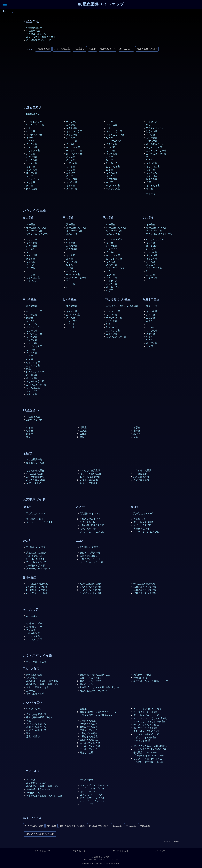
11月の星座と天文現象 (145, 590)
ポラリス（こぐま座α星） (146, 728)
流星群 (92, 49)
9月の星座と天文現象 (144, 584)
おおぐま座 (32, 163)
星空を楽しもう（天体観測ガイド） (151, 681)
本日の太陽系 (33, 636)
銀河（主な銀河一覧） (37, 730)
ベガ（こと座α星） (143, 740)
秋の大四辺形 (113, 234)
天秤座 (83, 434)
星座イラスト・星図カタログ (41, 37)
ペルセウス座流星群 (90, 470)
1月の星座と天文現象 (37, 584)
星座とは (31, 780)
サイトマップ (160, 851)
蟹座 (28, 437)
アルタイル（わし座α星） (146, 712)
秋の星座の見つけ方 (116, 228)
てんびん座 (112, 144)
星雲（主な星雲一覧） (37, 724)
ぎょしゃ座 (72, 135)
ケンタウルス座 (74, 150)
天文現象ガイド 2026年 (36, 513)
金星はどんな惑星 (89, 727)
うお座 (30, 138)
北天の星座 (72, 306)
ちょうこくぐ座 (114, 131)
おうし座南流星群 (89, 483)
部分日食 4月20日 (35, 559)
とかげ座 (111, 147)
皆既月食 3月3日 (35, 519)
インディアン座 (34, 135)
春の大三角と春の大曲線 (37, 234)
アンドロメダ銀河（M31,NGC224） (152, 746)
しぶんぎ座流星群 (35, 470)
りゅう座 (151, 169)
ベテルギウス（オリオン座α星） (150, 721)
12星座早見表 (33, 417)
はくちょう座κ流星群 (90, 474)
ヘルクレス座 (113, 189)
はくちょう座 (113, 163)
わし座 (150, 189)
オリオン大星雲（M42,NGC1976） (151, 749)
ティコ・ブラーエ (89, 804)
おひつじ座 (32, 169)
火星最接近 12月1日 (90, 559)
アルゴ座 (151, 194)
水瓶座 (137, 434)
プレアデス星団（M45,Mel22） (149, 759)
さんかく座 (72, 189)
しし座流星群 (140, 474)
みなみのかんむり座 (156, 150)
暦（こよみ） (126, 49)
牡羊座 (30, 427)
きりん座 (71, 138)
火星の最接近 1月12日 (91, 519)
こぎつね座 (72, 163)
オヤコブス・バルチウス (92, 801)
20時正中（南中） (35, 793)
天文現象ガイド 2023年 (36, 547)
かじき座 (31, 182)
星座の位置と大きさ (36, 783)
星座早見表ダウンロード (39, 40)
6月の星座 (145, 826)
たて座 (110, 128)
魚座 (136, 437)
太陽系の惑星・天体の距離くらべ (97, 715)
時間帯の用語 (140, 678)
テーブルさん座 (114, 141)
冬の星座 (151, 224)
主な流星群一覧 (34, 459)
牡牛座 (30, 431)
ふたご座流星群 (141, 477)
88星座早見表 (43, 49)
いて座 (30, 128)
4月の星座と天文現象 (37, 593)
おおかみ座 (32, 160)
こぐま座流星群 (141, 480)
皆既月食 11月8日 (89, 556)
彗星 (28, 733)
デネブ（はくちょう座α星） (148, 725)
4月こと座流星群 (35, 474)
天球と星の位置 (34, 675)
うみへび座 (32, 147)
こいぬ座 (71, 157)
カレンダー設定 (34, 639)
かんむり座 (72, 128)
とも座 (110, 157)
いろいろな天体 (34, 709)
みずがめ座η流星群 (36, 477)
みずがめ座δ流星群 (36, 480)
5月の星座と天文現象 (91, 584)
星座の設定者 (87, 780)
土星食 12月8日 (141, 528)
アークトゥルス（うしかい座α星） (151, 718)
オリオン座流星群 (89, 480)
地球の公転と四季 (35, 694)
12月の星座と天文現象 (145, 593)
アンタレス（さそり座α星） (148, 715)
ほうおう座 (152, 131)
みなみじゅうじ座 (155, 144)
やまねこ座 (152, 163)
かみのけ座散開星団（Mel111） (149, 762)
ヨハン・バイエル (89, 792)
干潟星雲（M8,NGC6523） (147, 752)
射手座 (137, 427)
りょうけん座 (153, 176)
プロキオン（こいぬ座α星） (148, 731)
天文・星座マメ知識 (147, 49)
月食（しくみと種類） (91, 681)
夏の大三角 (72, 234)
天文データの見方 (142, 675)
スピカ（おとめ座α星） (145, 737)
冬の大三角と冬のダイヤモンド (160, 234)
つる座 (110, 138)
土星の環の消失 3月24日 (92, 525)
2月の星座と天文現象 (37, 587)
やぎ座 (150, 160)
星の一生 (31, 691)
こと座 (70, 176)
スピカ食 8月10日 (142, 525)
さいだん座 (72, 182)
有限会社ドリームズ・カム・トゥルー (104, 859)
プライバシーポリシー (81, 851)
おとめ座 (31, 166)
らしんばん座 (153, 166)
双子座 (30, 434)
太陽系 (83, 709)
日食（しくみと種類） (91, 678)
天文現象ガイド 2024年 (143, 513)
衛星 (28, 721)
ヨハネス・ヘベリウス (91, 795)
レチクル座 (152, 179)
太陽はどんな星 (88, 721)
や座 (148, 157)
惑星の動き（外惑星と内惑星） (96, 675)
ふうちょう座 (113, 173)
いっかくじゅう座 (35, 125)
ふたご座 (111, 176)
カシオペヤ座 (33, 179)
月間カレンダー (34, 627)
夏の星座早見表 (74, 231)
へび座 (110, 182)
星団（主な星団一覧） (37, 727)
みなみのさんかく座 (156, 154)
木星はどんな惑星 (89, 736)
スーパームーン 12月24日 (39, 522)
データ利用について (121, 851)
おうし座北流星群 (142, 470)
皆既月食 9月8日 (88, 528)
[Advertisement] (101, 80)
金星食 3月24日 (34, 556)
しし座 (110, 122)
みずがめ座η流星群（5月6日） (40, 834)
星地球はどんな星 (89, 730)
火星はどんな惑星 (89, 733)
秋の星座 (111, 224)
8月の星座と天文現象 (91, 593)
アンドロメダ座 (34, 122)
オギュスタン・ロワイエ (92, 798)
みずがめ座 (152, 138)
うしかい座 (32, 144)
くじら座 (71, 144)
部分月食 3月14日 (89, 522)
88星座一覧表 (33, 31)
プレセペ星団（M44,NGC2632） (150, 755)
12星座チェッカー (35, 420)
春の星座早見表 (34, 231)
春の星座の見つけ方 (36, 228)
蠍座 (82, 437)
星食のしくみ (87, 684)
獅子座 (83, 427)
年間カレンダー (34, 623)
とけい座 (111, 150)
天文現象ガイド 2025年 (90, 513)
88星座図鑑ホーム (35, 27)
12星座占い (79, 49)
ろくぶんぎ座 (153, 185)
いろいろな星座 (62, 49)
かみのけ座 (32, 189)
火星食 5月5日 (141, 519)
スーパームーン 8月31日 (39, 569)
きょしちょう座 (74, 131)
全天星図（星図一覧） (37, 34)
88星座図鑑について (42, 851)
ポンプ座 (151, 135)
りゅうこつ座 (153, 173)
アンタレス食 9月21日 (37, 562)
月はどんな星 (87, 752)
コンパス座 (72, 179)
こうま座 (71, 160)
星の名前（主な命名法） (39, 789)
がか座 (30, 176)
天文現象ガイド (108, 49)
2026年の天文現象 (34, 826)
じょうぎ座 (112, 125)
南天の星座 (32, 306)
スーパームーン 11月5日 (92, 532)
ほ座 (148, 125)
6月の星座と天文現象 (91, 587)
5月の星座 (131, 826)
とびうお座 (112, 154)
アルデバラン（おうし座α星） (149, 709)
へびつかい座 (113, 185)
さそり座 (71, 185)
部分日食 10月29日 (36, 565)
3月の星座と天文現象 (37, 590)
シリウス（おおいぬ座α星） (148, 734)
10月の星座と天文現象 (145, 587)
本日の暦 (31, 630)
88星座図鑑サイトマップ (101, 4)
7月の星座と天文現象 (91, 590)
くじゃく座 (72, 141)
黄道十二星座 (153, 306)
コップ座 (71, 173)
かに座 (30, 185)
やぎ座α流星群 (34, 483)
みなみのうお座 (154, 147)
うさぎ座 (31, 141)
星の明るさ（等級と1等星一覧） (43, 684)
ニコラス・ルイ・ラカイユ (93, 788)
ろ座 (148, 182)
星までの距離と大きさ (37, 687)
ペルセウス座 (153, 122)
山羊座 (137, 431)
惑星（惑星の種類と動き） (40, 717)
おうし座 (31, 154)
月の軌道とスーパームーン (93, 691)
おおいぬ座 (32, 157)
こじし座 (71, 169)
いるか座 (31, 131)
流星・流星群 (33, 736)
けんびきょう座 (74, 154)
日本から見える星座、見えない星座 (122, 306)
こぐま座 (71, 166)
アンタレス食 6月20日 (145, 522)
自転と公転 (32, 678)
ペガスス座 (112, 179)
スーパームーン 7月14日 (92, 562)
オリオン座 (32, 173)
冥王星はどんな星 (89, 749)
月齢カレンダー (34, 633)
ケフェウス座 (73, 147)
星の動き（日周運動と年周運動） (43, 681)
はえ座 (110, 160)
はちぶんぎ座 (113, 166)
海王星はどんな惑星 (90, 746)
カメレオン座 (73, 122)
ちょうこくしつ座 (115, 135)
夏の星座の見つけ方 (76, 228)
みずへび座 (152, 141)
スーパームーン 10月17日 (146, 532)
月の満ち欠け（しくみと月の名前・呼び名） (100, 687)
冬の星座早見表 (154, 231)
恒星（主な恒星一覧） (37, 714)
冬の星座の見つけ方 (156, 228)
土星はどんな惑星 (89, 740)
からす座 (71, 125)
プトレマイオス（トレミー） (94, 785)
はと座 (110, 169)
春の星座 (31, 224)
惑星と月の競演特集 (36, 553)
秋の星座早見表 (114, 231)
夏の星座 (71, 224)
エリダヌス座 (33, 150)
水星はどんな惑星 (89, 724)
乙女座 (83, 431)
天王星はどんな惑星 (90, 743)
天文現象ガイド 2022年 (90, 547)
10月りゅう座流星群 (90, 477)
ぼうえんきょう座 (155, 128)
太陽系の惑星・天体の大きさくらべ (98, 712)
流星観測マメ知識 (35, 463)
